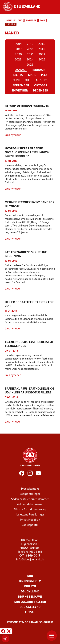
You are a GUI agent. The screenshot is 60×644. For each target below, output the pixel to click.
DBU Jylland (30, 592)
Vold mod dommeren (30, 504)
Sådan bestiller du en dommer (30, 499)
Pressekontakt (30, 489)
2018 (42, 21)
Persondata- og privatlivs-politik (30, 623)
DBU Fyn (30, 587)
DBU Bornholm (30, 581)
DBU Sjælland (14, 21)
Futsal (30, 612)
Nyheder (31, 21)
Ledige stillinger (30, 494)
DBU (30, 576)
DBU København (30, 597)
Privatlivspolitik (30, 520)
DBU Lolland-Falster (30, 602)
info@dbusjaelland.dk (30, 560)
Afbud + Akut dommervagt (30, 510)
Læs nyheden (13, 135)
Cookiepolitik (30, 525)
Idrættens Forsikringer (30, 515)
